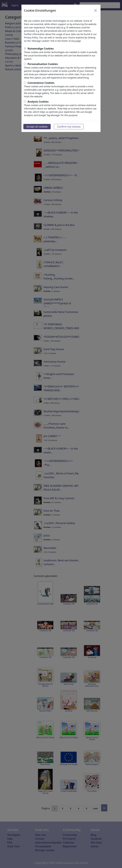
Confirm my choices (69, 127)
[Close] (95, 11)
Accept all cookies (37, 127)
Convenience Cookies (41, 83)
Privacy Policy (31, 38)
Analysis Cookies (38, 102)
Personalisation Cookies (43, 64)
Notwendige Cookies (41, 49)
